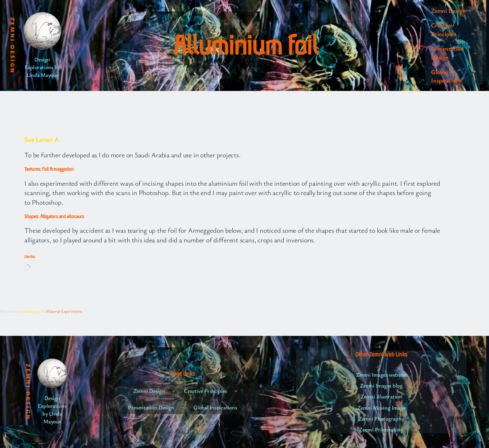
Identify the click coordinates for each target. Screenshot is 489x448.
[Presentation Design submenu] (475, 53)
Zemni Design (13, 45)
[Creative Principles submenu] (475, 30)
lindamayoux (30, 311)
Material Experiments (64, 311)
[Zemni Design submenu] (469, 11)
